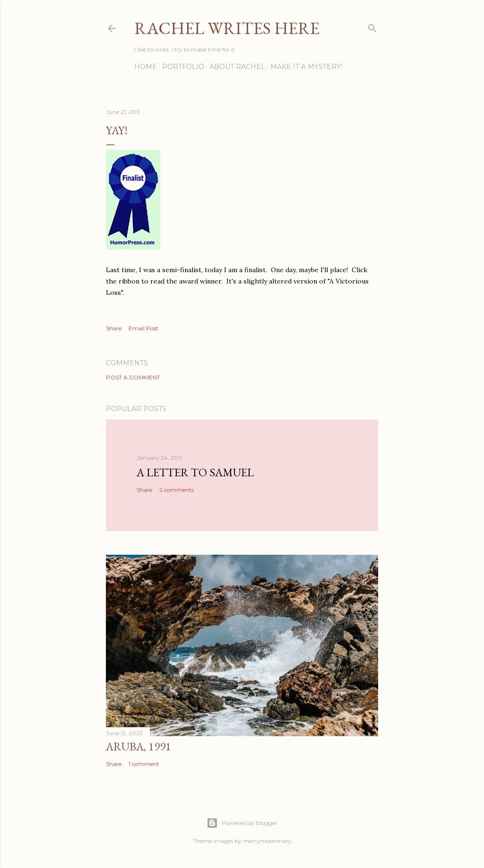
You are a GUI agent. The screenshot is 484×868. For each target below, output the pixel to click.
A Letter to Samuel (195, 472)
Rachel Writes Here (227, 28)
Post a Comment (133, 377)
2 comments (177, 490)
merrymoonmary (267, 841)
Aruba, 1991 (138, 746)
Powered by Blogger (242, 823)
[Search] (372, 26)
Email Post (143, 328)
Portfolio (183, 67)
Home (146, 67)
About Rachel (237, 67)
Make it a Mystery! (306, 67)
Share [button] (114, 328)
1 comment (144, 764)
